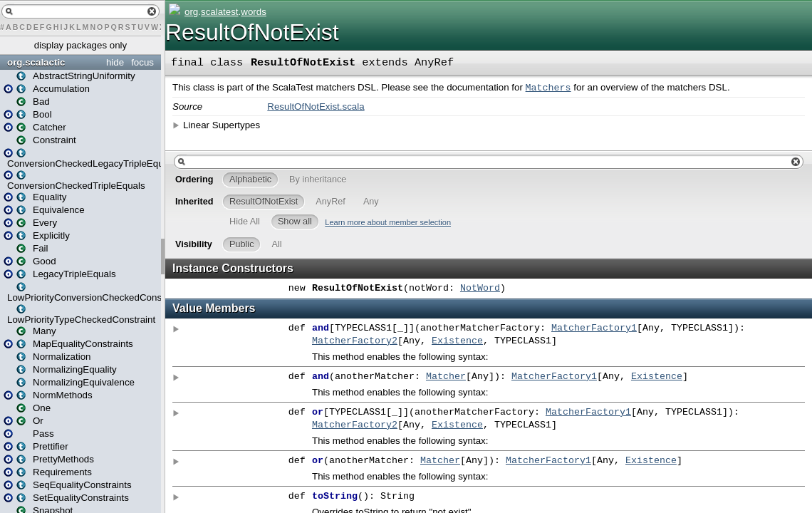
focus (142, 62)
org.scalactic (36, 62)
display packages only (80, 45)
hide (115, 62)
